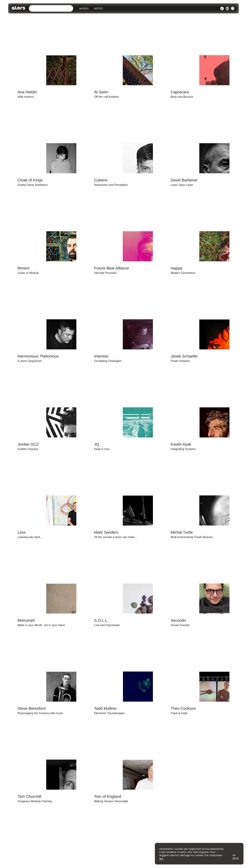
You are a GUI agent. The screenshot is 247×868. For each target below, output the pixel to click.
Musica (85, 9)
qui (161, 858)
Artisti (99, 9)
